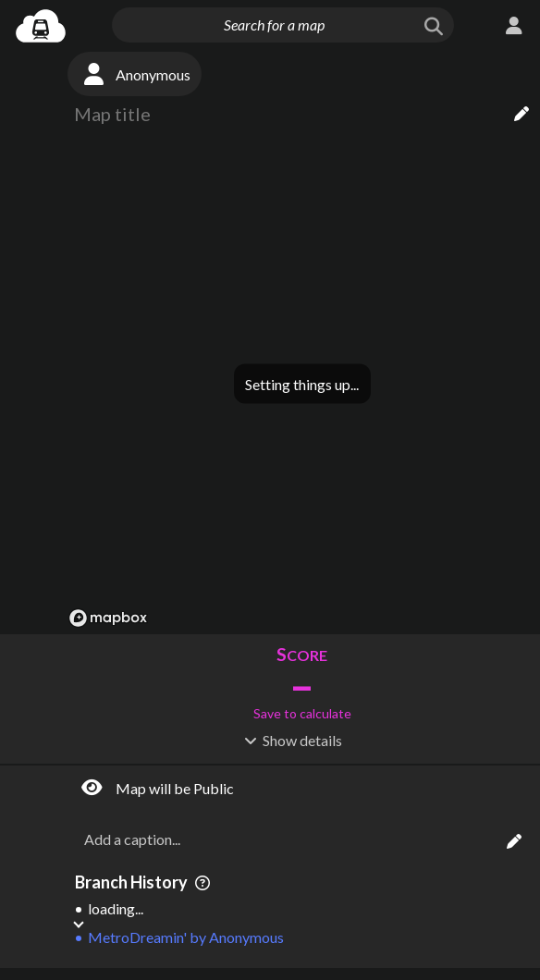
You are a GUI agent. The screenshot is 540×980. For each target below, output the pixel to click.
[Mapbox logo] (108, 618)
